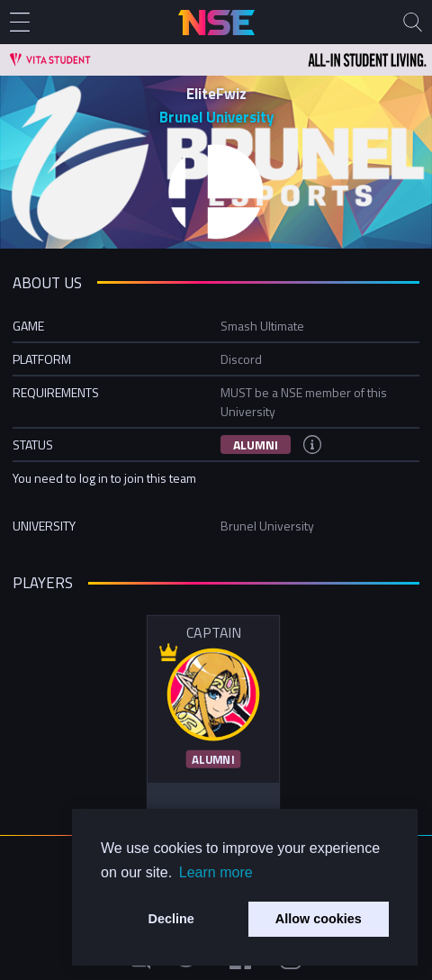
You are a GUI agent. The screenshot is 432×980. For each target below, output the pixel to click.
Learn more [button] (216, 872)
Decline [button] (171, 919)
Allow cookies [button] (319, 919)
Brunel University (216, 117)
